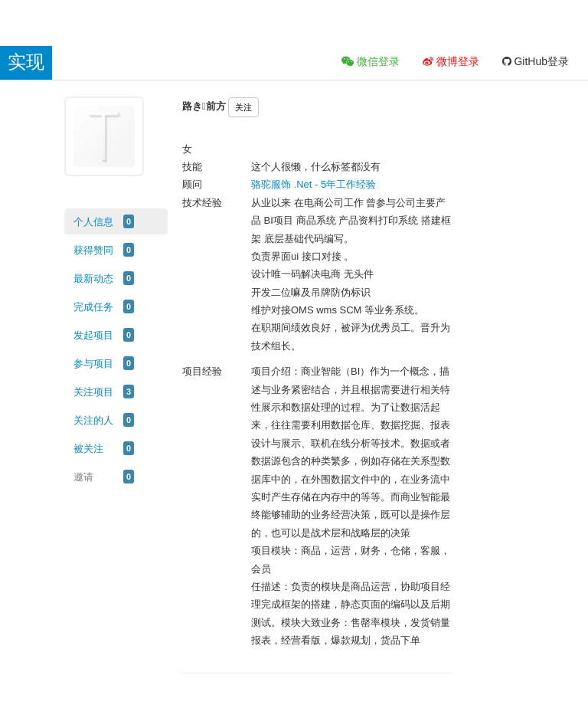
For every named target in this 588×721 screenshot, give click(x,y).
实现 (26, 62)
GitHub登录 (536, 61)
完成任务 (93, 307)
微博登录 (451, 61)
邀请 (83, 477)
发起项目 (93, 335)
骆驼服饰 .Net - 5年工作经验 (314, 184)
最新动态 (93, 279)
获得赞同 (93, 250)
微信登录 (371, 61)
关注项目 (93, 392)
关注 (243, 107)
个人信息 (93, 222)
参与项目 (93, 364)
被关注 (88, 449)
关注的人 (93, 420)
